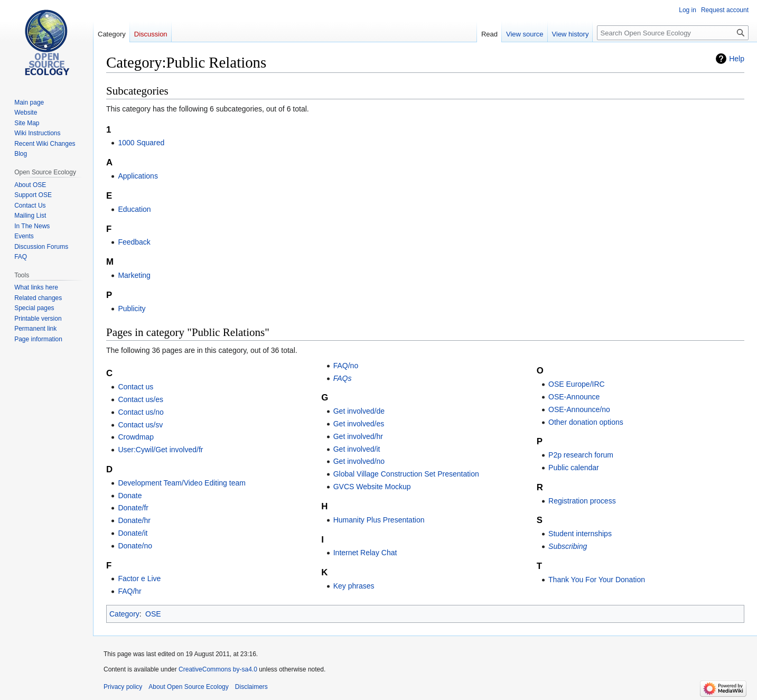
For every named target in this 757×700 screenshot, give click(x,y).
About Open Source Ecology (188, 687)
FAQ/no (346, 366)
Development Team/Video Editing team (182, 483)
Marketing (134, 275)
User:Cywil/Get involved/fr (160, 450)
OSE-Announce (574, 397)
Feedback (134, 242)
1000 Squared (141, 143)
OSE (153, 614)
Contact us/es (141, 399)
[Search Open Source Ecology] (673, 33)
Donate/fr (133, 508)
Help (737, 59)
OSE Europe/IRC (577, 384)
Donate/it (133, 533)
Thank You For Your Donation (597, 580)
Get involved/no (359, 461)
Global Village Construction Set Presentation (406, 474)
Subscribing (568, 546)
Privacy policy (123, 687)
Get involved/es (359, 424)
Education (134, 209)
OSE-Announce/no (579, 409)
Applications (138, 176)
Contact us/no (141, 412)
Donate (130, 496)
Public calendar (574, 468)
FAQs (343, 378)
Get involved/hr (358, 436)
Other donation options (586, 422)
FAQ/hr (129, 591)
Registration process (582, 501)
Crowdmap (136, 437)
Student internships (580, 534)
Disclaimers (251, 687)
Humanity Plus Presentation (379, 520)
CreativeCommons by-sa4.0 (218, 669)
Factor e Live (139, 578)
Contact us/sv (140, 425)
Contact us (135, 387)
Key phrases (354, 586)
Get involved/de (359, 411)
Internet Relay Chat (365, 553)
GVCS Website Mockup (372, 487)
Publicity (132, 309)
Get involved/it (357, 449)
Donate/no (135, 546)
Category (124, 614)
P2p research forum (581, 455)
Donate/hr (134, 520)
